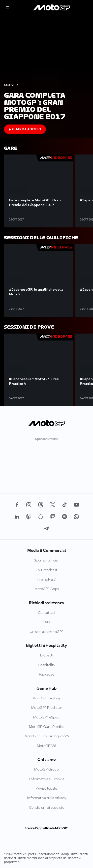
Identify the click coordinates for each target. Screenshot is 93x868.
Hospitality (47, 665)
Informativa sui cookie (47, 779)
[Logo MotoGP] (52, 8)
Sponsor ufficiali (47, 560)
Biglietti (47, 655)
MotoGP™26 (46, 746)
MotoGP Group (46, 770)
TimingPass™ (47, 580)
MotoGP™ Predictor (47, 708)
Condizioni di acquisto (47, 808)
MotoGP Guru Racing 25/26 (47, 736)
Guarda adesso (25, 129)
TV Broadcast (46, 570)
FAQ (46, 622)
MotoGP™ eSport (47, 717)
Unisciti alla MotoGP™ (47, 632)
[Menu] (7, 8)
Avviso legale (46, 789)
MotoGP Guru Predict (46, 727)
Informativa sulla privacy (46, 798)
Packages (46, 675)
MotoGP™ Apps (47, 589)
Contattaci (46, 613)
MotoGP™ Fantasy (47, 698)
